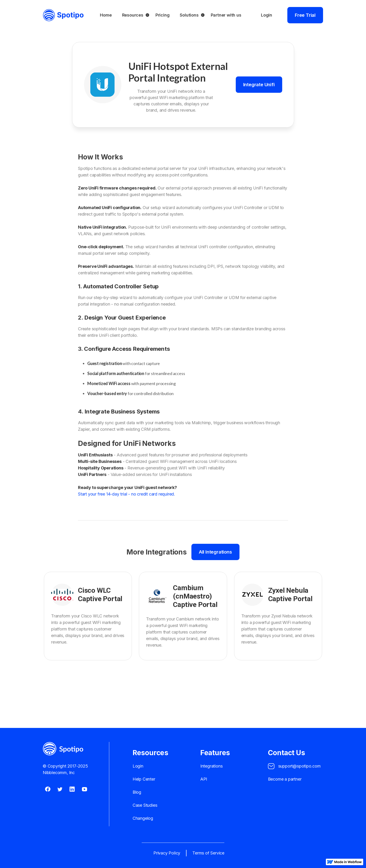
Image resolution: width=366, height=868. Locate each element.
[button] (134, 15)
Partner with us (226, 15)
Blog (137, 792)
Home (106, 15)
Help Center (144, 779)
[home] (63, 15)
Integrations (211, 766)
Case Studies (145, 805)
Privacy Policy (167, 853)
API (204, 779)
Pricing (163, 15)
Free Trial (305, 15)
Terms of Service (208, 853)
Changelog (143, 818)
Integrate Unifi (259, 85)
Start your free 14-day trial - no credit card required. (127, 494)
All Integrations (215, 552)
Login (267, 15)
